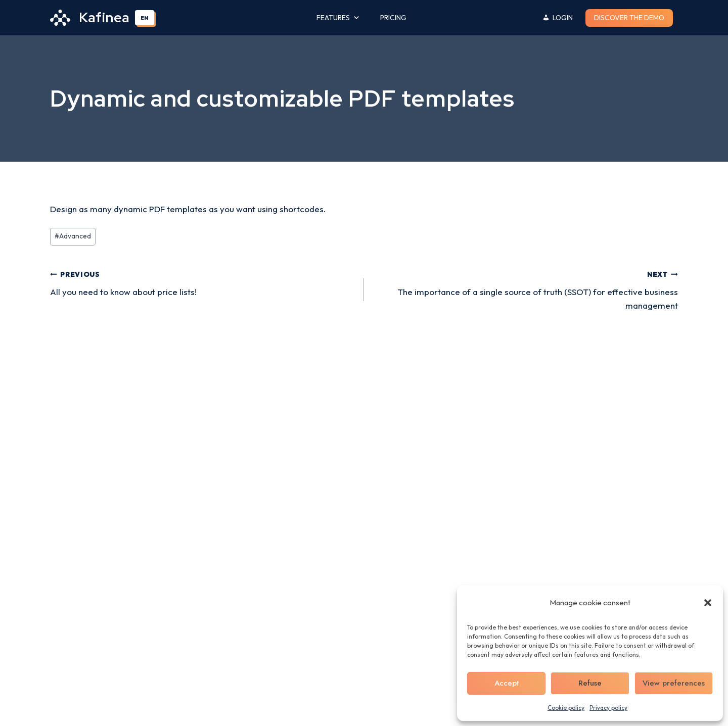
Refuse (590, 683)
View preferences (674, 683)
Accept (507, 683)
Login (563, 18)
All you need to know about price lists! (203, 282)
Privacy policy (608, 708)
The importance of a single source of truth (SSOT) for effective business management (525, 289)
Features (338, 18)
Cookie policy (566, 708)
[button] (708, 603)
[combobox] (145, 18)
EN (145, 18)
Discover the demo (629, 18)
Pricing (393, 18)
